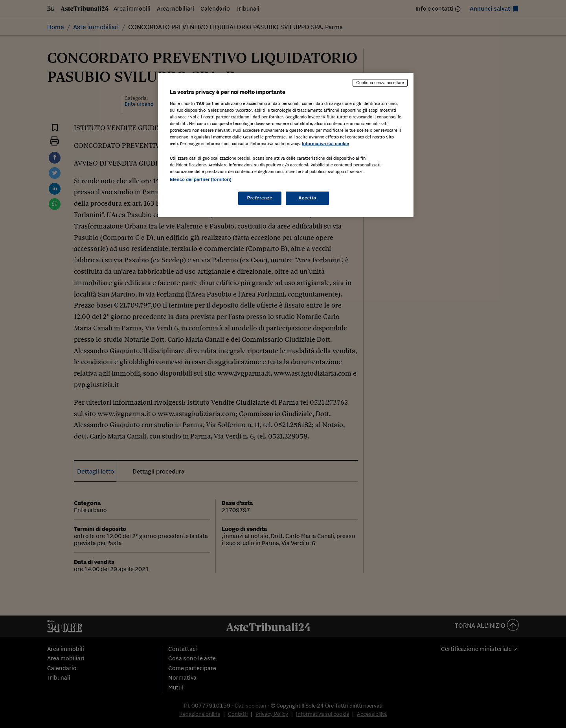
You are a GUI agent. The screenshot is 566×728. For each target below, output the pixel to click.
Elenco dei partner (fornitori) (201, 179)
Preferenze (260, 198)
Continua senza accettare (380, 83)
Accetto (307, 198)
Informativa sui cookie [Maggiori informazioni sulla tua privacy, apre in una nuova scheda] (325, 144)
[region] (286, 145)
